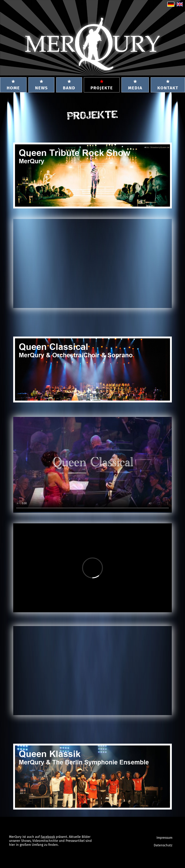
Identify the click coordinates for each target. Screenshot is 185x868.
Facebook (48, 837)
